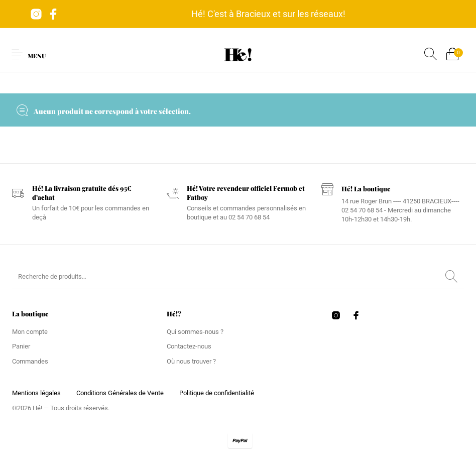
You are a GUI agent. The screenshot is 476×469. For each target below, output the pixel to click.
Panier (21, 346)
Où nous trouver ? (191, 361)
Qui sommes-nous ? (195, 332)
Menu (37, 56)
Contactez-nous (189, 346)
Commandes (30, 361)
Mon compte (30, 332)
